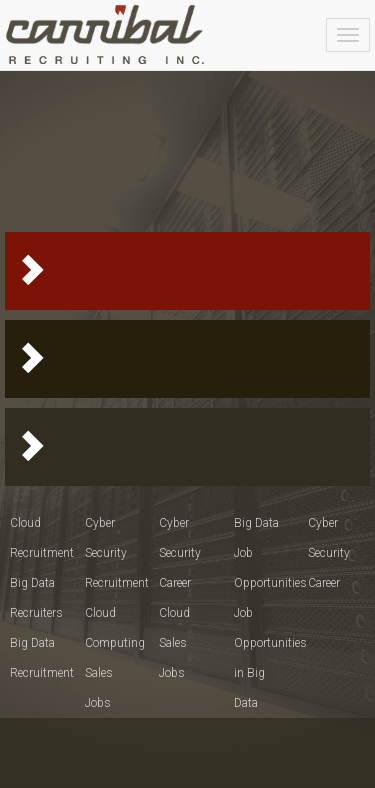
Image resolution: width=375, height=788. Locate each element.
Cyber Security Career (180, 553)
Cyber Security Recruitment (117, 553)
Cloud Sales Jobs (174, 643)
